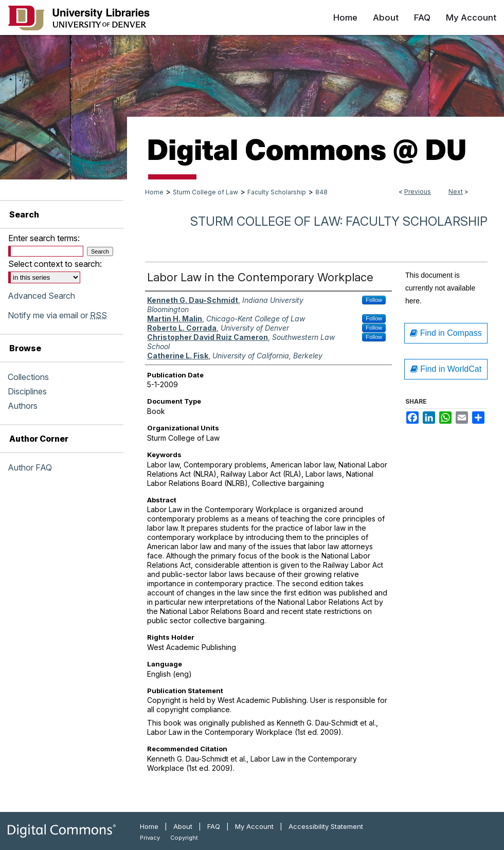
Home (154, 192)
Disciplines (27, 391)
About (183, 826)
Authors (23, 406)
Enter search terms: (44, 238)
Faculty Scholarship (277, 192)
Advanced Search (41, 296)
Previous (418, 192)
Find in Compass (446, 333)
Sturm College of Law (205, 192)
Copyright (184, 838)
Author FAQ (30, 467)
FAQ (214, 826)
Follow (374, 300)
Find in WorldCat (446, 369)
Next (456, 192)
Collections (28, 377)
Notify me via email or (57, 315)
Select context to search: (55, 264)
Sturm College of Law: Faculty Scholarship (339, 221)
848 (321, 192)
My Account (254, 826)
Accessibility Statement (326, 826)
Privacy (150, 838)
